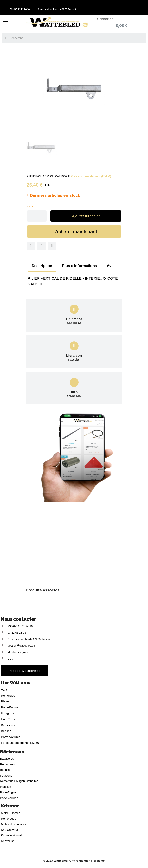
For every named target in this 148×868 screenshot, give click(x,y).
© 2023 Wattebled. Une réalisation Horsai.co (74, 861)
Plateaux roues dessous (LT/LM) (91, 176)
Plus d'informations (80, 266)
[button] (86, 216)
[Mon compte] (104, 19)
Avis (111, 266)
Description (42, 266)
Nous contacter (19, 619)
